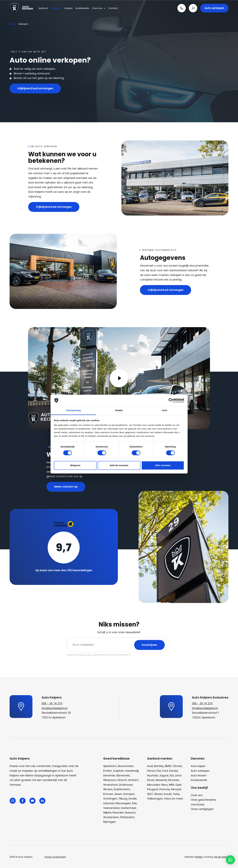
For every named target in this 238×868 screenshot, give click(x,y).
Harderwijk (132, 771)
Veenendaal (111, 808)
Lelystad (109, 803)
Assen (118, 794)
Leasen (68, 8)
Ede (134, 803)
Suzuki (167, 794)
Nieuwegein (123, 803)
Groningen (110, 799)
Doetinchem (122, 789)
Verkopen (56, 8)
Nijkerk (107, 813)
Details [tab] (119, 410)
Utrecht (122, 780)
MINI (171, 785)
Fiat (159, 771)
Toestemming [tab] (73, 410)
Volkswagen (155, 799)
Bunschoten (126, 766)
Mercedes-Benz (157, 785)
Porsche (165, 789)
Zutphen (119, 771)
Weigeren (75, 465)
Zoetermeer (128, 808)
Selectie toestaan (119, 465)
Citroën (177, 766)
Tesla (176, 794)
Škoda (158, 794)
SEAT (150, 794)
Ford (165, 771)
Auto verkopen (200, 771)
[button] (230, 860)
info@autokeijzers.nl (55, 708)
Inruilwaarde (82, 8)
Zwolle (132, 799)
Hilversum (110, 780)
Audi (150, 766)
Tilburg (123, 799)
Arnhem (133, 780)
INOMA (199, 857)
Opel (178, 785)
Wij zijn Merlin (221, 857)
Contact (113, 8)
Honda (174, 771)
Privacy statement (55, 857)
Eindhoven (126, 785)
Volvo (168, 799)
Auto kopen (198, 766)
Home (13, 24)
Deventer (109, 776)
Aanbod (43, 8)
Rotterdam (127, 817)
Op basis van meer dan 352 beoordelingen (64, 570)
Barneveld (123, 776)
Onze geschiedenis (203, 800)
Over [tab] (165, 410)
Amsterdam (111, 817)
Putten (108, 771)
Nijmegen (110, 822)
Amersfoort (111, 785)
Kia (172, 776)
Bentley (159, 766)
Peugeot (153, 789)
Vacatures (198, 805)
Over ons (99, 8)
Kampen (129, 794)
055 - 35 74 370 (52, 704)
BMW (168, 766)
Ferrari (151, 771)
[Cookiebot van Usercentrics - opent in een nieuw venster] (171, 400)
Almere (108, 789)
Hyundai (152, 776)
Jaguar (164, 776)
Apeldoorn (110, 766)
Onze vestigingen (202, 809)
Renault (176, 789)
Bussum (130, 813)
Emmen (108, 794)
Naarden (118, 813)
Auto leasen (199, 776)
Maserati (161, 780)
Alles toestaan (163, 465)
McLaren (174, 780)
